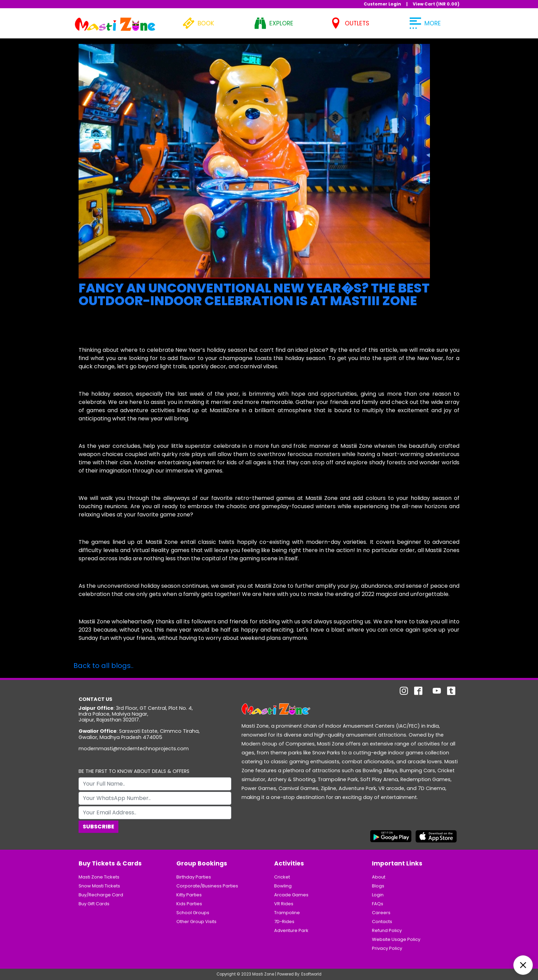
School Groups (193, 913)
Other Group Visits (196, 922)
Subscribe (98, 827)
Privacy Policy (387, 948)
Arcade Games (291, 895)
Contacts (382, 922)
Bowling (283, 886)
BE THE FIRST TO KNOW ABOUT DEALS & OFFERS (134, 771)
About (379, 877)
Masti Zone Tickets (99, 877)
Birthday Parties (194, 877)
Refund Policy (387, 930)
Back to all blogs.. (103, 666)
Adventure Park (291, 930)
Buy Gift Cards (94, 904)
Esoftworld (311, 974)
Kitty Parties (189, 895)
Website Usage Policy (396, 939)
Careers (381, 913)
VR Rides (284, 904)
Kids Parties (189, 904)
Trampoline (287, 913)
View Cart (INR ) (436, 4)
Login (378, 895)
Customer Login (382, 4)
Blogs (378, 886)
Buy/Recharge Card (101, 895)
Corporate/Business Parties (207, 886)
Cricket (282, 877)
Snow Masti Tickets (99, 886)
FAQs (378, 904)
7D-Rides (284, 922)
